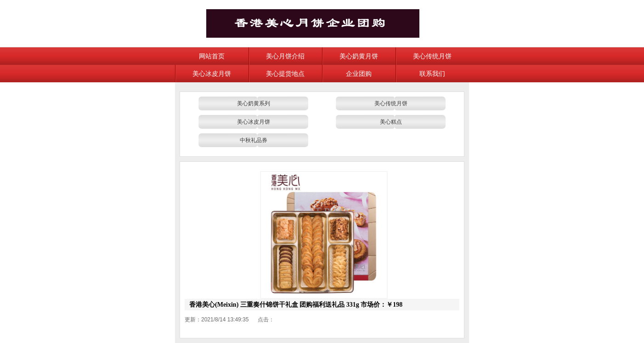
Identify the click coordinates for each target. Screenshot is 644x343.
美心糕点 (391, 122)
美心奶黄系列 (254, 103)
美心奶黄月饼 (359, 56)
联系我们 (432, 74)
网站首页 (212, 56)
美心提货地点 (285, 74)
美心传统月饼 (432, 56)
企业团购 (359, 74)
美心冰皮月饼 (212, 74)
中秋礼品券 (254, 140)
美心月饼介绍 (285, 56)
